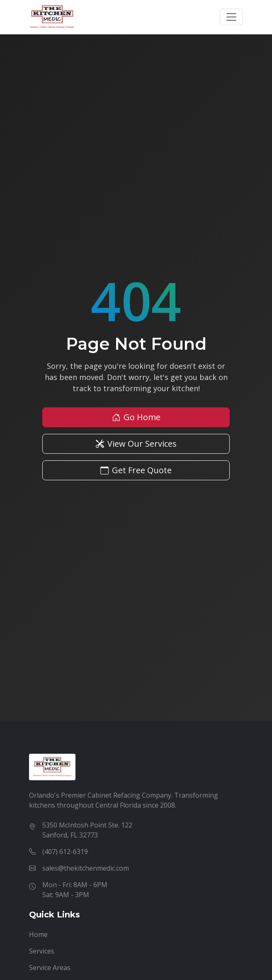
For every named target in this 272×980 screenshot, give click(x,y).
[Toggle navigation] (231, 17)
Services (42, 951)
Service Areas (50, 968)
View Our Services (136, 444)
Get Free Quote (136, 470)
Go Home (136, 417)
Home (38, 934)
